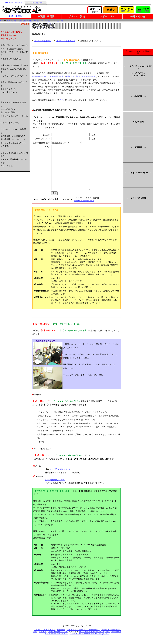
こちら (62, 100)
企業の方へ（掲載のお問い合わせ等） (83, 638)
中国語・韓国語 (46, 16)
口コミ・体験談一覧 (43, 41)
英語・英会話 (15, 16)
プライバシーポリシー (58, 640)
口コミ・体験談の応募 (66, 41)
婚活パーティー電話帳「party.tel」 (94, 640)
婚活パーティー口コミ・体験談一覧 (48, 76)
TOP (2, 21)
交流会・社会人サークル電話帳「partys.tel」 (89, 642)
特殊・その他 (138, 16)
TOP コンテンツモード (13, 3)
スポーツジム (107, 16)
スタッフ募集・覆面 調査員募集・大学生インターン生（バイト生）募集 (35, 21)
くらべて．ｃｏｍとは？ (45, 638)
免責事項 (42, 640)
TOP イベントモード (36, 3)
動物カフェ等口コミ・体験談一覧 (81, 76)
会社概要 (61, 638)
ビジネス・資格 (76, 16)
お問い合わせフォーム (55, 489)
